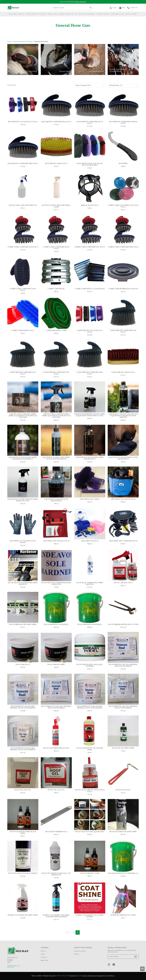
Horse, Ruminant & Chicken (36, 14)
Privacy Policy (62, 976)
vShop (79, 976)
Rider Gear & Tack (118, 14)
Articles (43, 954)
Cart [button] (122, 8)
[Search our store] (72, 8)
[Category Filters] (90, 85)
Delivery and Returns (80, 951)
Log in (113, 8)
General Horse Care (66, 14)
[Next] (78, 932)
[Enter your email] (123, 957)
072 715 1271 (11, 967)
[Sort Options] (123, 85)
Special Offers (131, 14)
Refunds (77, 954)
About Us (43, 951)
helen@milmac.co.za (13, 966)
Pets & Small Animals (16, 14)
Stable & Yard (52, 14)
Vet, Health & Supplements (85, 14)
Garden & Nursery (103, 14)
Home (9, 42)
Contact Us (132, 8)
